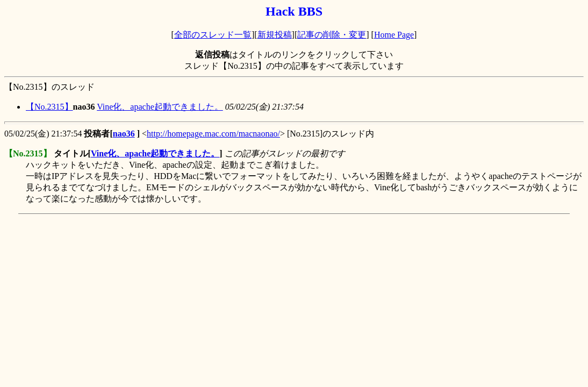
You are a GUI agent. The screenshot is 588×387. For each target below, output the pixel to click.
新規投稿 (275, 35)
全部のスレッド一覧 (213, 35)
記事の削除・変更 (332, 35)
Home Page (394, 35)
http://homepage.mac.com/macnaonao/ (213, 134)
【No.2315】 (49, 107)
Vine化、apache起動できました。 (160, 107)
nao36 (124, 134)
